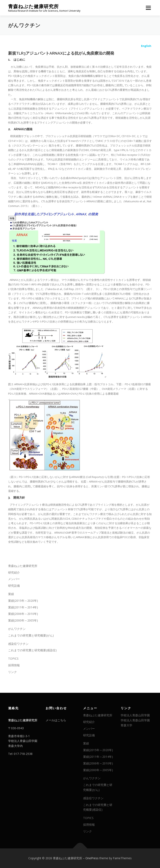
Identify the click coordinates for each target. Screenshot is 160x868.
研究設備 (14, 586)
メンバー (14, 579)
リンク (12, 672)
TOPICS (13, 659)
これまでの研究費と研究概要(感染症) (32, 650)
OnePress (92, 858)
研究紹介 (14, 572)
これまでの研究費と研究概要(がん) (31, 635)
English (146, 46)
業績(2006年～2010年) (23, 614)
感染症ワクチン (18, 644)
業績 (11, 594)
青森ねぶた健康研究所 (33, 6)
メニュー (148, 8)
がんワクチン (17, 629)
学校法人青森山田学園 (135, 715)
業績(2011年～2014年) (23, 607)
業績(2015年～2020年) (23, 601)
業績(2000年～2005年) (23, 620)
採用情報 (14, 665)
